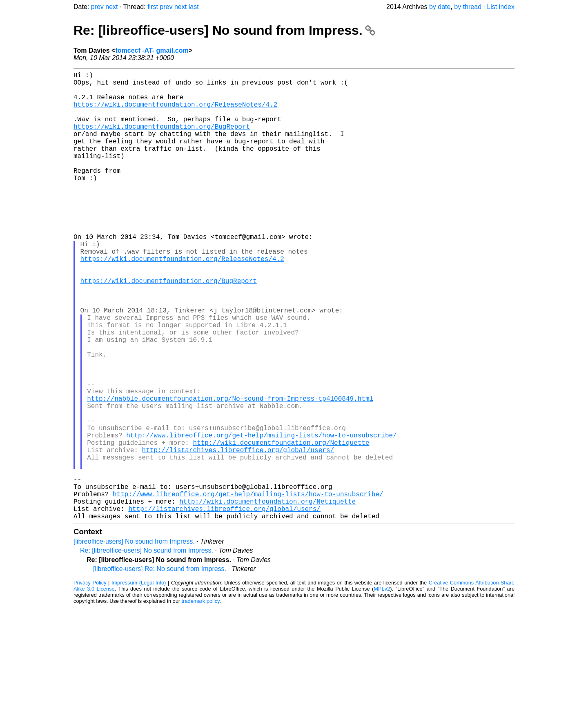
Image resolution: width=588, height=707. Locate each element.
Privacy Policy (90, 682)
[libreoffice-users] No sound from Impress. (134, 641)
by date (440, 7)
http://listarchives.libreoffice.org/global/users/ (238, 535)
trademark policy (201, 701)
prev (97, 7)
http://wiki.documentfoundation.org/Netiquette (281, 526)
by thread (468, 7)
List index (501, 7)
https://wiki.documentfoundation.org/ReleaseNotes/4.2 (175, 112)
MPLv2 (382, 688)
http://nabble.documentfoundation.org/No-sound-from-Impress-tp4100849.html (230, 472)
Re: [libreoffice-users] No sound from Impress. (224, 30)
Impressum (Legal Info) (139, 682)
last (194, 7)
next (111, 7)
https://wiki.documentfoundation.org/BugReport (162, 139)
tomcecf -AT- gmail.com (152, 50)
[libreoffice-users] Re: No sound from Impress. (160, 668)
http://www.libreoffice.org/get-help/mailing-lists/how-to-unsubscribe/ (261, 517)
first (153, 7)
